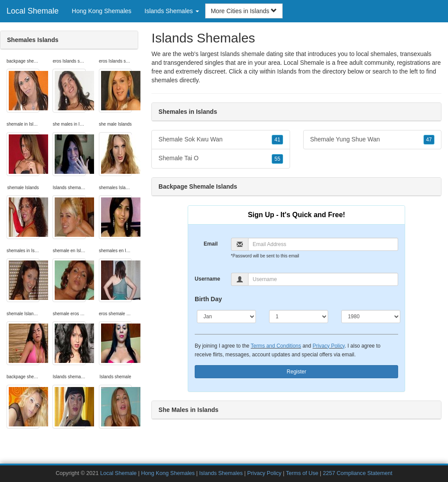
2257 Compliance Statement (358, 473)
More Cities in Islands (244, 11)
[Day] (299, 317)
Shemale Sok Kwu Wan (220, 140)
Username (207, 279)
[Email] (323, 244)
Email (211, 244)
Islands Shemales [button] (171, 11)
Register (296, 372)
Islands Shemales (221, 473)
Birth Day (208, 299)
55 (277, 159)
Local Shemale (33, 11)
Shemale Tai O (220, 158)
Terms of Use (302, 473)
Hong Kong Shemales (101, 11)
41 (277, 140)
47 (429, 140)
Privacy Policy (329, 346)
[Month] (226, 317)
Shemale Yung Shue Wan (372, 140)
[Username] (323, 279)
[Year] (371, 317)
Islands (287, 71)
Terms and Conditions (276, 346)
